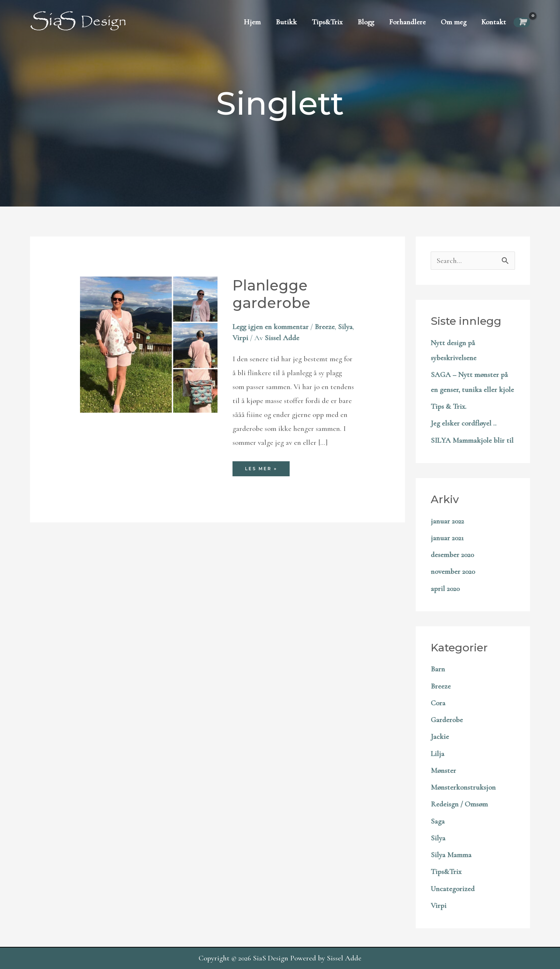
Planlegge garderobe (271, 294)
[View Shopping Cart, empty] (522, 22)
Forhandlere (407, 22)
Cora (438, 703)
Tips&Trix (327, 22)
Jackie (440, 737)
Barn (438, 669)
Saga (438, 821)
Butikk (286, 22)
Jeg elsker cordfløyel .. (464, 423)
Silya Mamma (451, 855)
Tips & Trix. (449, 406)
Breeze (325, 327)
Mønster (443, 771)
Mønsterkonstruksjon (463, 787)
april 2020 (445, 589)
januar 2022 (447, 521)
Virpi (240, 338)
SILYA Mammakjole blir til (472, 440)
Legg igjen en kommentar (271, 327)
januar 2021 (447, 538)
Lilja (437, 754)
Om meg (454, 22)
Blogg (366, 22)
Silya (345, 327)
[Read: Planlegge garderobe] (149, 344)
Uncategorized (453, 889)
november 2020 (453, 572)
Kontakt (494, 22)
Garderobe (447, 720)
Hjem (252, 22)
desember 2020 (452, 555)
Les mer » (264, 470)
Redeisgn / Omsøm (459, 804)
